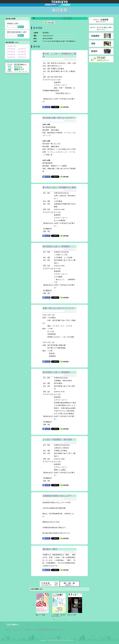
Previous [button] (34, 605)
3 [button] (58, 620)
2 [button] (56, 620)
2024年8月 (22, 52)
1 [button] (54, 620)
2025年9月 (11, 49)
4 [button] (61, 620)
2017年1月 (22, 57)
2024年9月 (11, 52)
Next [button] (85, 605)
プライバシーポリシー (16, 630)
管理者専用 (44, 630)
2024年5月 (11, 54)
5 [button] (63, 620)
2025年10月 (12, 46)
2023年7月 (22, 54)
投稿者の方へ (56, 630)
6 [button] (65, 620)
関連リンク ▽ (32, 630)
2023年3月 (11, 57)
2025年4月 (22, 49)
